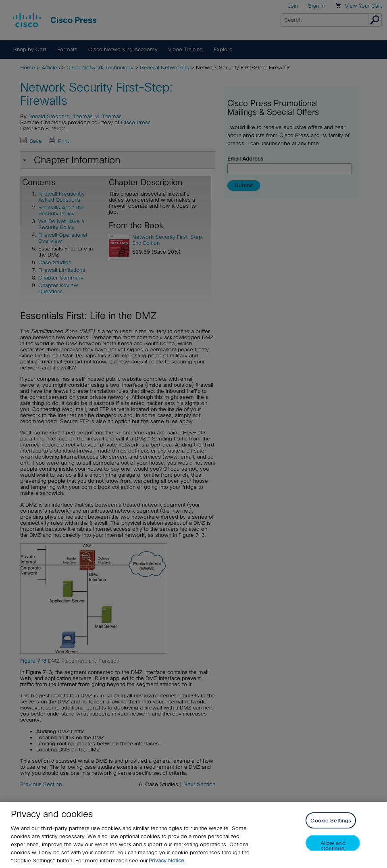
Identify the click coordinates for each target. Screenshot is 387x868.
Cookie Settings (331, 821)
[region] (193, 835)
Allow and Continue (333, 846)
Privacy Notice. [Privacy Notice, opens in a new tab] (167, 861)
